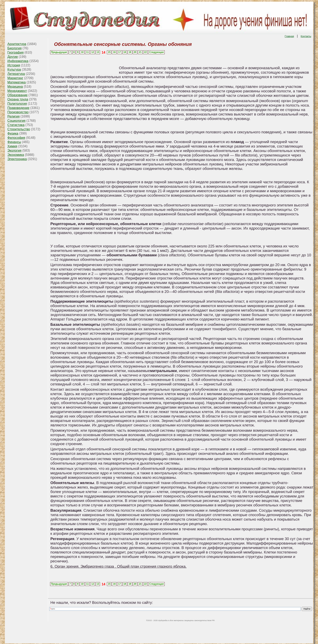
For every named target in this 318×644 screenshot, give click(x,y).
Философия (16, 138)
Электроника (17, 159)
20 (135, 52)
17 (120, 52)
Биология (15, 48)
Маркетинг (15, 78)
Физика (13, 133)
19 (130, 52)
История (14, 65)
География (16, 52)
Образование (18, 95)
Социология (17, 121)
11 (87, 52)
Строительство (19, 129)
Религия (14, 116)
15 (109, 52)
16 (114, 52)
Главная (289, 36)
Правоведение (18, 108)
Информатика (18, 61)
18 (125, 52)
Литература (16, 74)
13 (98, 52)
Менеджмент (17, 91)
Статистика (16, 125)
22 (145, 52)
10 (82, 52)
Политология (17, 104)
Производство (18, 112)
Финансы (14, 142)
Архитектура (17, 44)
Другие (13, 57)
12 (93, 52)
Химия (12, 146)
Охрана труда (18, 99)
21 (140, 52)
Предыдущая (59, 52)
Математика (17, 82)
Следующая (156, 52)
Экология (15, 150)
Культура (14, 70)
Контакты (306, 36)
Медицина (15, 87)
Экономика (16, 155)
